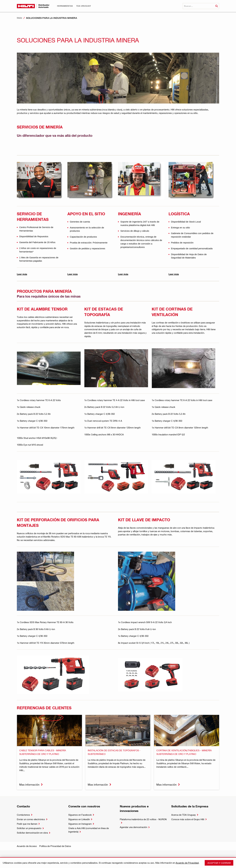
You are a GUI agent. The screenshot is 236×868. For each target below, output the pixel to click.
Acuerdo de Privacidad (187, 863)
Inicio (19, 18)
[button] (65, 6)
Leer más (22, 274)
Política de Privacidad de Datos (55, 846)
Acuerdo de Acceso (27, 846)
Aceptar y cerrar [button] (219, 863)
